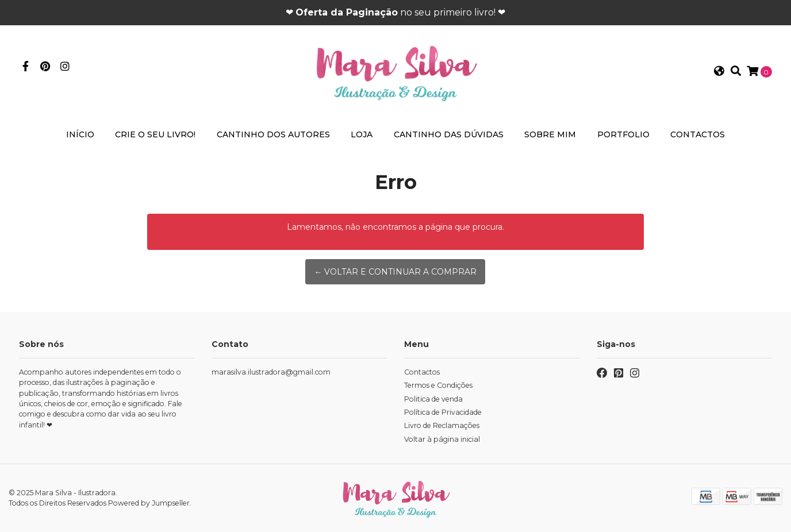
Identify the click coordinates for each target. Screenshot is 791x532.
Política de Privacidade (443, 412)
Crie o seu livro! (155, 134)
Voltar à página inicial (442, 439)
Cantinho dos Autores (273, 134)
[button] (719, 72)
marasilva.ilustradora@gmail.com (271, 372)
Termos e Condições (438, 385)
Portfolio (623, 134)
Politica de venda (433, 399)
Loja (362, 134)
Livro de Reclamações (442, 425)
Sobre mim (550, 134)
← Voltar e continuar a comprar (395, 272)
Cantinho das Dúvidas (449, 134)
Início (80, 134)
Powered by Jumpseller (149, 503)
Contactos (698, 134)
